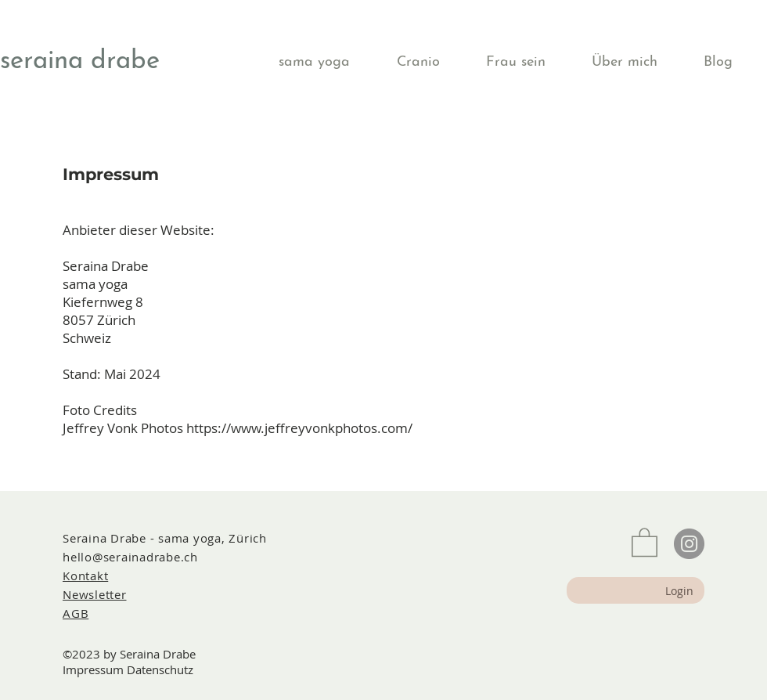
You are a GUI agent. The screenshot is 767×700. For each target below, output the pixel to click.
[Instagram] (689, 544)
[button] (326, 62)
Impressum (93, 669)
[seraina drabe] (84, 62)
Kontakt (85, 576)
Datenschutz (160, 669)
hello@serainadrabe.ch (130, 557)
